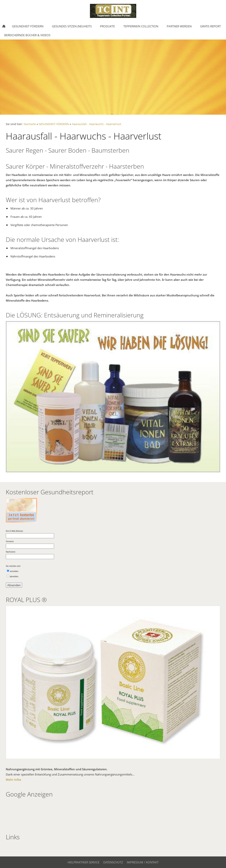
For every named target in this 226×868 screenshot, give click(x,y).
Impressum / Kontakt (143, 862)
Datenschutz (113, 862)
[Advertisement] (18, 812)
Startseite (30, 124)
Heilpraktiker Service (83, 862)
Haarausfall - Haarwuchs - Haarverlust (96, 124)
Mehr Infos (13, 780)
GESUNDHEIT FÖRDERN (54, 124)
